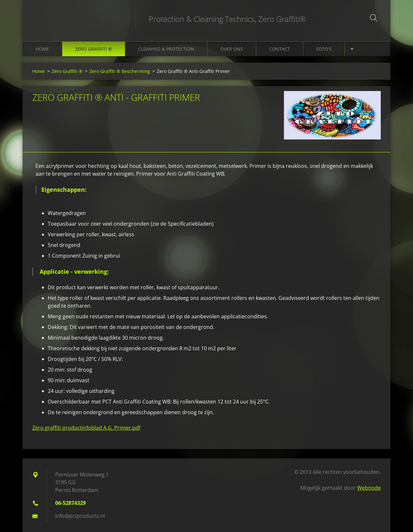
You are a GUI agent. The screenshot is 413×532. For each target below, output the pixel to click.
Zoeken (374, 19)
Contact (280, 49)
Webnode (369, 488)
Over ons (232, 49)
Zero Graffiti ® (94, 49)
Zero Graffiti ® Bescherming (120, 71)
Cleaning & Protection (166, 49)
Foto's (324, 49)
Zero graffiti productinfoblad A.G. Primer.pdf (86, 428)
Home (42, 49)
